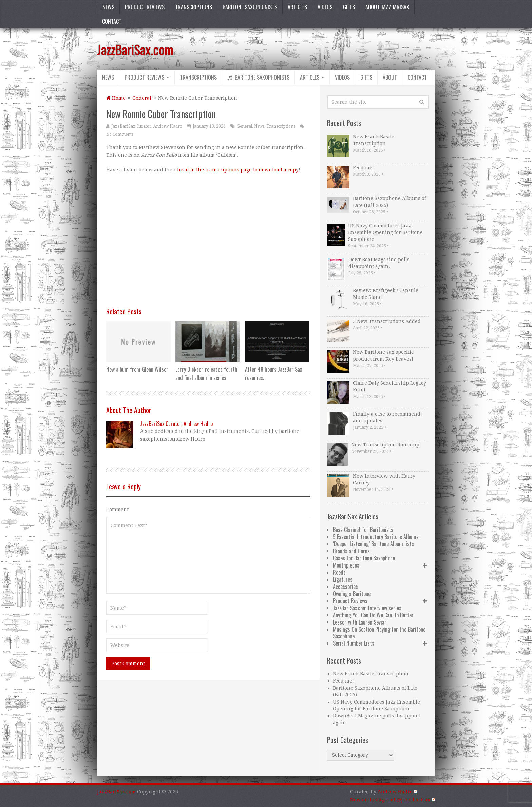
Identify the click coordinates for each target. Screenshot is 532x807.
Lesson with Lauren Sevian (360, 622)
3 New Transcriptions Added (387, 321)
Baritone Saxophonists (250, 7)
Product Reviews (145, 7)
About (390, 77)
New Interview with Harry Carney (384, 479)
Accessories (345, 587)
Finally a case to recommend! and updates (387, 417)
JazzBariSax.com (135, 49)
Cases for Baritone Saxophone (364, 558)
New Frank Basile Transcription (374, 140)
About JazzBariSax (387, 7)
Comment (117, 510)
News (108, 7)
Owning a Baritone (352, 594)
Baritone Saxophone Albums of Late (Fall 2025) (389, 202)
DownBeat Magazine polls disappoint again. (379, 263)
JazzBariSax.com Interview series (367, 608)
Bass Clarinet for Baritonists (363, 530)
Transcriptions (194, 7)
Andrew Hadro (397, 792)
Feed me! (363, 168)
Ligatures (343, 579)
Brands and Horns (351, 551)
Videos (325, 7)
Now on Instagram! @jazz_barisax (393, 800)
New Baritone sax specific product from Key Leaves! (383, 356)
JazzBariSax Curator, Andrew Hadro (147, 126)
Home (116, 98)
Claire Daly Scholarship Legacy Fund (389, 386)
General (142, 98)
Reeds (339, 572)
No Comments (120, 134)
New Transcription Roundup (385, 445)
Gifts (349, 7)
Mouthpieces (346, 565)
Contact (112, 21)
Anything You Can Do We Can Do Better (373, 615)
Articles (297, 7)
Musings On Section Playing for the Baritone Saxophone (379, 633)
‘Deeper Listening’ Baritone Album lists (373, 544)
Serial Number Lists (354, 643)
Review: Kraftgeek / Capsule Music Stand (386, 294)
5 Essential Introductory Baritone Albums (376, 537)
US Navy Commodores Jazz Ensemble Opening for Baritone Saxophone (385, 232)
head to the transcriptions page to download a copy (238, 170)
